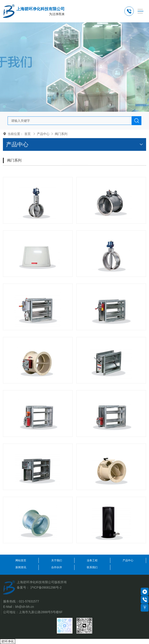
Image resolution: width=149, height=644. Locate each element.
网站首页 (21, 560)
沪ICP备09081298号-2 (46, 587)
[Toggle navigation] (140, 11)
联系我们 (92, 567)
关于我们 (57, 560)
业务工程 (92, 560)
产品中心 (43, 134)
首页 (28, 134)
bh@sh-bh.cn (24, 607)
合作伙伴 (57, 567)
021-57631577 (29, 601)
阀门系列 (61, 134)
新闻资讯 (21, 567)
